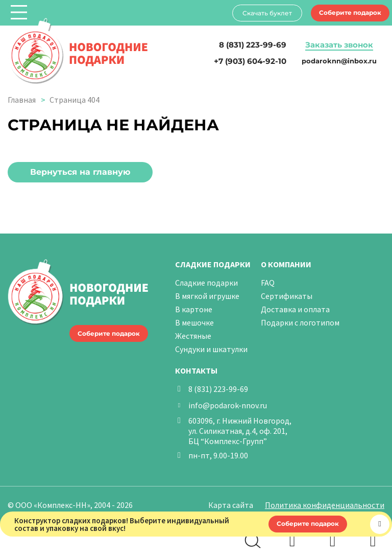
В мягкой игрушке (207, 296)
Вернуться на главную (80, 172)
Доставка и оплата (295, 309)
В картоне (194, 309)
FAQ (268, 283)
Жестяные (193, 336)
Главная (22, 100)
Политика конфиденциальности (325, 505)
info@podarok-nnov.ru (228, 405)
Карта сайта (231, 505)
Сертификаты (287, 296)
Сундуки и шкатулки (211, 349)
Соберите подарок (350, 13)
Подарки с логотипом (300, 322)
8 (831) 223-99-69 (218, 389)
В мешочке (194, 322)
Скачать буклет (267, 13)
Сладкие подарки (206, 283)
